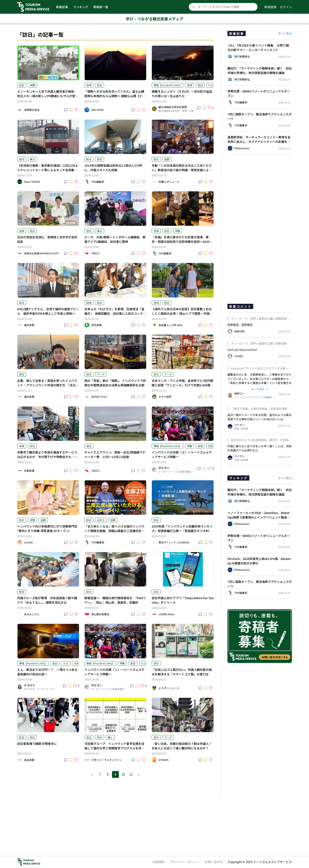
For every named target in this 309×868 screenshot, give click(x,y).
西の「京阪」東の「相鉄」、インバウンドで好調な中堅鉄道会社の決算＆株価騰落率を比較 (115, 383)
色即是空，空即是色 (240, 325)
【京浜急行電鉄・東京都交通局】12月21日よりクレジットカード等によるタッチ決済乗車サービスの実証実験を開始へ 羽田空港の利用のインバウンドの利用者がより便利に (48, 172)
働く (110, 737)
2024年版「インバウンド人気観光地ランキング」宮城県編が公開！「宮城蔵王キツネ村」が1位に (182, 531)
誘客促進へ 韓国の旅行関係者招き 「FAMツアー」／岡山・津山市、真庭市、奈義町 (115, 600)
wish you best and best (242, 350)
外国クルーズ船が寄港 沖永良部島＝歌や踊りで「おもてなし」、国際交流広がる (47, 600)
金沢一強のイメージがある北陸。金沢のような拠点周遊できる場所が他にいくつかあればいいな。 (260, 417)
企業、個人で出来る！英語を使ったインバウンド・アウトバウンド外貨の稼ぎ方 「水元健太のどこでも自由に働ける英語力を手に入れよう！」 (48, 387)
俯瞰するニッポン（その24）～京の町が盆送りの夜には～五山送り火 (182, 94)
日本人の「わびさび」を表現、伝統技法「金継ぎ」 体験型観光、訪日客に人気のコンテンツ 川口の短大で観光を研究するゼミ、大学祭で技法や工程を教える (115, 316)
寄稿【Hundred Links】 (167, 85)
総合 (89, 159)
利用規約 (159, 862)
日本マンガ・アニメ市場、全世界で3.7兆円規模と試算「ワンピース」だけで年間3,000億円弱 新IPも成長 (183, 385)
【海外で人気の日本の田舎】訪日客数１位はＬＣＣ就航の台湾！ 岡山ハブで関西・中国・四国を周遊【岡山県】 (182, 313)
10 (123, 774)
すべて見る (285, 33)
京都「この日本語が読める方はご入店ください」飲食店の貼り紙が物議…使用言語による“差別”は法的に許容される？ (182, 170)
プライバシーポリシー (185, 862)
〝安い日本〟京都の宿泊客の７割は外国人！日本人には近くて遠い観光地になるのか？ (182, 746)
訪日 (22, 85)
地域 (89, 85)
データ (101, 374)
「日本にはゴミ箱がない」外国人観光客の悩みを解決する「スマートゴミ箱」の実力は (182, 672)
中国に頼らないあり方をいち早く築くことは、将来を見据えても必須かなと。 (260, 448)
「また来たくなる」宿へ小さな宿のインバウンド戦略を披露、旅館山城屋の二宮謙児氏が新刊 (114, 531)
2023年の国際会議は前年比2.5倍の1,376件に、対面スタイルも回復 (113, 168)
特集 (189, 446)
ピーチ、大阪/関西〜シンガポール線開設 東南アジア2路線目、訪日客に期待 (115, 239)
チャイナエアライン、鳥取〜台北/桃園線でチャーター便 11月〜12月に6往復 (115, 454)
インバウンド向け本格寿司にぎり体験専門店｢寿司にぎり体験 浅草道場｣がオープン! (47, 529)
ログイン (286, 7)
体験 (32, 85)
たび (211, 85)
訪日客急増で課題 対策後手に (37, 744)
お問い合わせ (214, 862)
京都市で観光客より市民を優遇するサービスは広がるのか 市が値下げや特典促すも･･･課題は (48, 457)
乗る (32, 159)
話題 (167, 159)
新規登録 (270, 7)
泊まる (101, 520)
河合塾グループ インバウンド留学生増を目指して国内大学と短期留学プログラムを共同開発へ (114, 748)
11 (131, 774)
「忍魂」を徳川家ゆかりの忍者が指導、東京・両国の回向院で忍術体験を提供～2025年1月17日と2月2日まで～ (182, 242)
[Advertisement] (115, 801)
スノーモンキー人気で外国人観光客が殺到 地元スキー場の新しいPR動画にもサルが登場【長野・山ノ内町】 (48, 96)
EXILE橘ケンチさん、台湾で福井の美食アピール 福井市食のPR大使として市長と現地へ (48, 311)
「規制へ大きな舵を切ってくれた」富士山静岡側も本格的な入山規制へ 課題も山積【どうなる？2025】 (115, 96)
